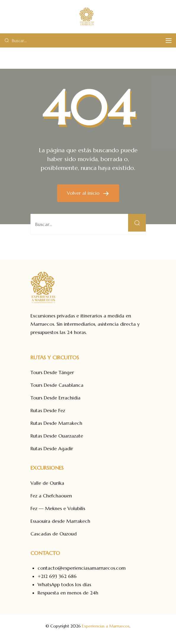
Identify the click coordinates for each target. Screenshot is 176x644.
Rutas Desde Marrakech (56, 423)
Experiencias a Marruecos (106, 626)
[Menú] (169, 41)
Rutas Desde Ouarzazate (57, 436)
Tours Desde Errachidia (55, 398)
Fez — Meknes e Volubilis (58, 508)
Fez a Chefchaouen (51, 496)
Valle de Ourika (47, 483)
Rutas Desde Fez (48, 410)
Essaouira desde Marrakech (60, 521)
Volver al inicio (84, 193)
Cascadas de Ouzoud (54, 534)
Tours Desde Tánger (52, 372)
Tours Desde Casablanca (57, 385)
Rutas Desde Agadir (52, 448)
